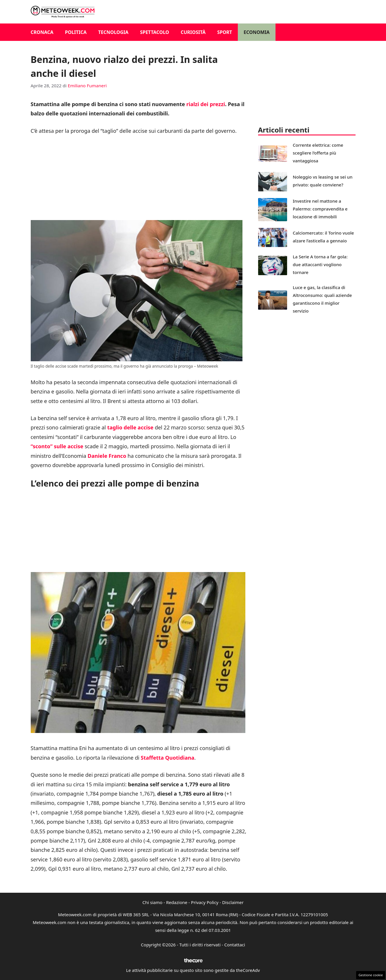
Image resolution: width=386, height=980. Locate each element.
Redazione (177, 902)
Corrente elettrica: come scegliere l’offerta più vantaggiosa (318, 153)
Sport (225, 32)
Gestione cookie (371, 975)
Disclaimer (233, 902)
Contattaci (235, 945)
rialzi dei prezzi (205, 104)
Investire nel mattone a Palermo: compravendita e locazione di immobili (320, 209)
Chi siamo (152, 902)
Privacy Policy (205, 902)
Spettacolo (155, 32)
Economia (257, 32)
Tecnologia (113, 32)
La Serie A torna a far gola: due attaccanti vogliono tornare (320, 264)
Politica (76, 32)
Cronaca (42, 32)
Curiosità (193, 32)
